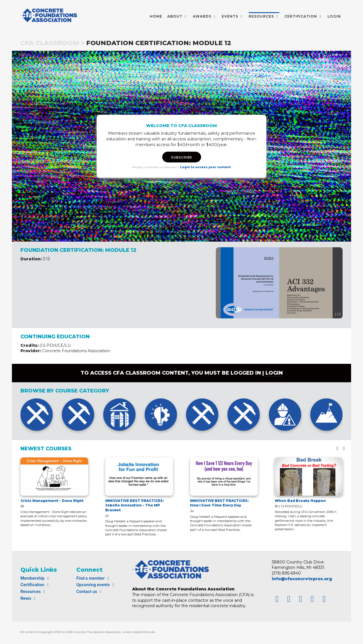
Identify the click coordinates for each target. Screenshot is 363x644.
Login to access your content (205, 167)
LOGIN (334, 16)
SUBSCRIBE (182, 157)
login (274, 373)
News (29, 598)
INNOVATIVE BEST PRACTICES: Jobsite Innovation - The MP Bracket (135, 505)
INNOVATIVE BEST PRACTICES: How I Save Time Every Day (219, 503)
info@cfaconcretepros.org (302, 579)
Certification (35, 585)
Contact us (90, 591)
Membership (35, 578)
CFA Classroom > (52, 43)
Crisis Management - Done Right (52, 501)
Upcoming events (96, 585)
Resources (33, 591)
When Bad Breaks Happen (300, 501)
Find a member (93, 578)
